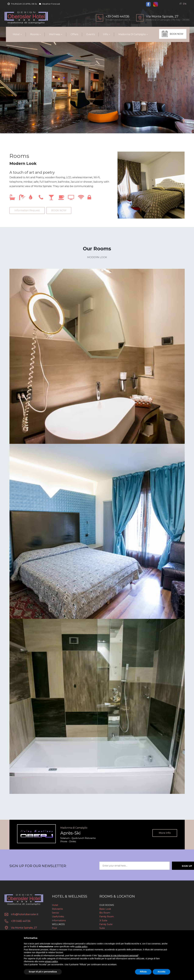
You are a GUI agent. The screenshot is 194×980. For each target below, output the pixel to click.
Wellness (53, 34)
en (185, 4)
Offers (73, 34)
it (181, 4)
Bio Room (105, 913)
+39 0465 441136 (21, 921)
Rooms (33, 34)
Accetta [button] (161, 972)
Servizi (55, 913)
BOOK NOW (177, 34)
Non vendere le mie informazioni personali (118, 955)
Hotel (15, 34)
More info (165, 833)
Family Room (107, 917)
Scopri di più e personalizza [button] (43, 972)
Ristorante (57, 909)
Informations (59, 920)
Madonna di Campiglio (131, 34)
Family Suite (106, 924)
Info (104, 34)
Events (89, 34)
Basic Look (105, 909)
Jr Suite (103, 920)
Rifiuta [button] (143, 972)
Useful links (58, 917)
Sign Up (169, 866)
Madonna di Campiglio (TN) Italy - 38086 (168, 20)
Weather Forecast (50, 4)
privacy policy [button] (51, 961)
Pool (54, 928)
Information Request (27, 210)
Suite (102, 928)
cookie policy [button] (81, 947)
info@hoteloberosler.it (118, 20)
